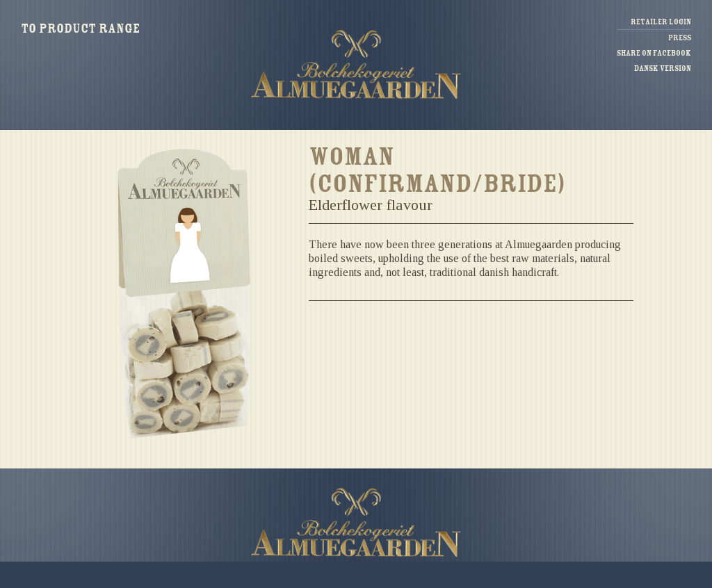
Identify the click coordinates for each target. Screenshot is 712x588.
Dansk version (663, 68)
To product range (80, 28)
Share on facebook (654, 53)
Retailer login (661, 22)
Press (680, 38)
